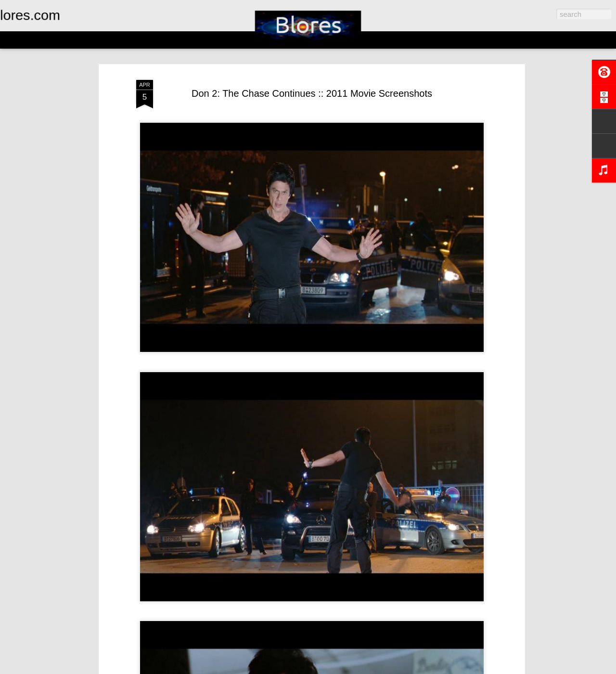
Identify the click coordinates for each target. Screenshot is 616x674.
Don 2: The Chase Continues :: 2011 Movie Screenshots (312, 93)
